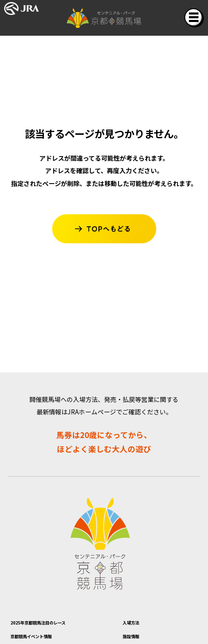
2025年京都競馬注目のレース (63, 625)
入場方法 (138, 625)
